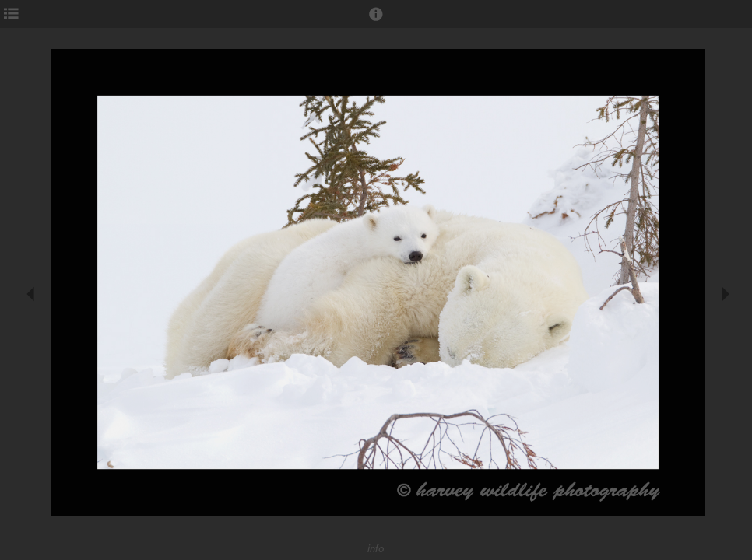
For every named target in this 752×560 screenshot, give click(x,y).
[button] (376, 21)
